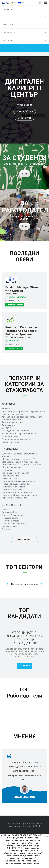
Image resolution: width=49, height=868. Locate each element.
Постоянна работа (10, 521)
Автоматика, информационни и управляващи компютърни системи (24, 413)
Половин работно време (14, 524)
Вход (25, 174)
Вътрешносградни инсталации (16, 439)
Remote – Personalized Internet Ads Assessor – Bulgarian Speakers (23, 331)
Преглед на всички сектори (25, 584)
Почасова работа (10, 518)
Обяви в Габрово (25, 111)
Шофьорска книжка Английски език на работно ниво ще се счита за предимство (22, 463)
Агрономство (8, 425)
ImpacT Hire (11, 294)
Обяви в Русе (25, 118)
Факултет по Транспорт (13, 490)
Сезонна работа (9, 512)
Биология (6, 428)
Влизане (25, 666)
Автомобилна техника (12, 422)
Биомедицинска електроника (16, 431)
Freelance (6, 529)
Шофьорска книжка (12, 467)
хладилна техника (10, 476)
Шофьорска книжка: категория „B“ (18, 459)
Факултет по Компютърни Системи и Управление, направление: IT (20, 496)
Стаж (4, 510)
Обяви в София (25, 105)
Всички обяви (25, 540)
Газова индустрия (10, 442)
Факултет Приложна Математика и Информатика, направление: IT (19, 483)
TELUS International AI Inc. (18, 337)
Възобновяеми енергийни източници (20, 434)
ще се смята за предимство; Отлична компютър (19, 455)
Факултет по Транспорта (13, 487)
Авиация (6, 409)
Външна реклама (10, 436)
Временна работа (10, 526)
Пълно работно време (13, 515)
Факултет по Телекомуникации (17, 492)
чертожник (7, 470)
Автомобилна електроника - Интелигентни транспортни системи (22, 418)
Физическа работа (11, 479)
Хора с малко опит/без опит (15, 473)
